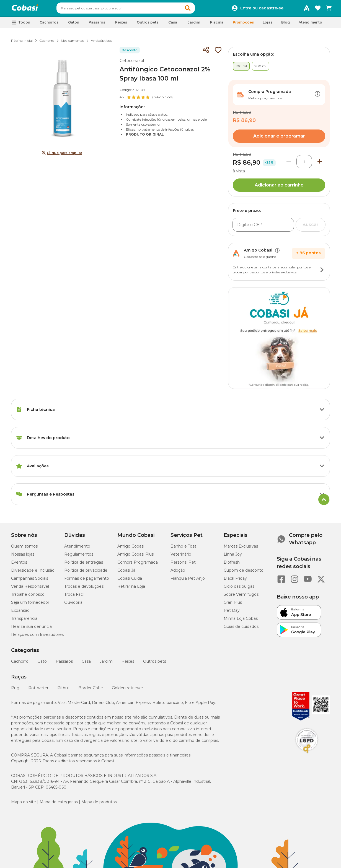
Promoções (243, 25)
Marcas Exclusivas (241, 549)
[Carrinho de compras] (329, 9)
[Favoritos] (318, 9)
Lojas (268, 25)
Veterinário (181, 557)
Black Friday (235, 581)
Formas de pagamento (87, 581)
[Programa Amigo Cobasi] (307, 9)
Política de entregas (84, 565)
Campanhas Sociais (30, 581)
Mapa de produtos (99, 804)
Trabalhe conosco (28, 597)
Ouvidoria (73, 605)
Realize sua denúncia (31, 629)
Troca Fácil (74, 597)
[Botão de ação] (317, 97)
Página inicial (22, 43)
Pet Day (232, 613)
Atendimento (310, 25)
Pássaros (64, 664)
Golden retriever (127, 690)
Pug (15, 690)
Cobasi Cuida (130, 581)
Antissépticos (101, 43)
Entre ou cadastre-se (262, 9)
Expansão (20, 613)
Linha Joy (233, 557)
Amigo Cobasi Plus (135, 557)
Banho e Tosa (184, 549)
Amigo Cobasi (131, 549)
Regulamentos (79, 557)
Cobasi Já (126, 573)
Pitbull (63, 690)
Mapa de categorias (59, 804)
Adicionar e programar (279, 138)
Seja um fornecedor (30, 605)
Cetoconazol (132, 63)
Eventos (19, 565)
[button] (198, 9)
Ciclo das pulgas (239, 589)
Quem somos (24, 549)
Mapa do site (24, 804)
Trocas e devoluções (84, 589)
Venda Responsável (30, 589)
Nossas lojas (23, 557)
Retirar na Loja (131, 589)
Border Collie (91, 690)
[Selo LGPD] (307, 756)
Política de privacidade (86, 573)
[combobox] (136, 9)
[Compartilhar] (206, 53)
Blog (286, 25)
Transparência (24, 621)
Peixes (128, 664)
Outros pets (155, 664)
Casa (86, 664)
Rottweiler (38, 690)
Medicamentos (73, 43)
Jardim (106, 664)
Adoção (178, 573)
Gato (42, 664)
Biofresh (232, 565)
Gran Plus (233, 605)
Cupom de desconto (244, 573)
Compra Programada (138, 565)
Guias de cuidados (241, 629)
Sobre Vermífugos (241, 597)
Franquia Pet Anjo (188, 581)
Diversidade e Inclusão (33, 573)
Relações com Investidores (37, 637)
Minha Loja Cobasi (241, 621)
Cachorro (47, 43)
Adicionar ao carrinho (279, 187)
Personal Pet (183, 565)
